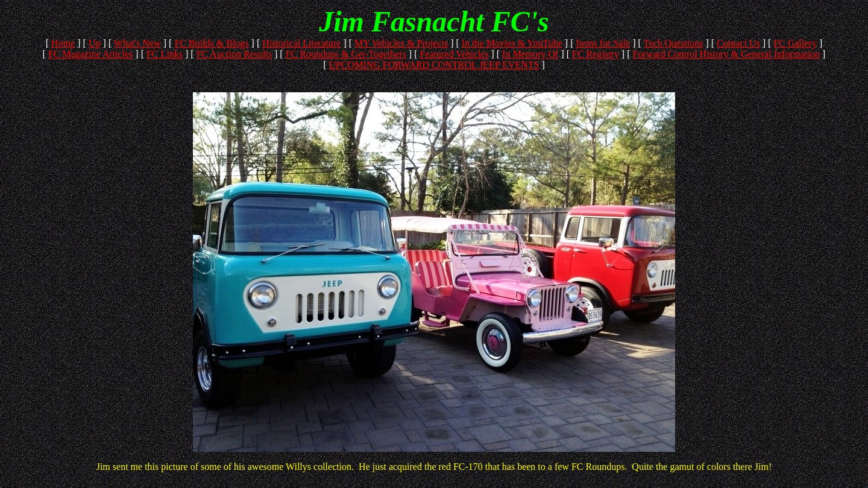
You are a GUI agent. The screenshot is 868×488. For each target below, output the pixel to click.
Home (63, 43)
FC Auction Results (234, 54)
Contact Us (738, 43)
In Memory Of (530, 54)
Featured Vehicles (454, 54)
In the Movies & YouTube (512, 43)
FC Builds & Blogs (211, 43)
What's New (137, 43)
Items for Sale (603, 43)
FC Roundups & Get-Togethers (346, 54)
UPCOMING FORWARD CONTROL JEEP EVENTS (434, 65)
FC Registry (596, 54)
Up (95, 43)
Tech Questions (674, 43)
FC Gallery (795, 43)
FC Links (165, 54)
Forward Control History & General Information (726, 54)
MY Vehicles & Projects (401, 43)
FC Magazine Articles (90, 54)
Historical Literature (301, 43)
